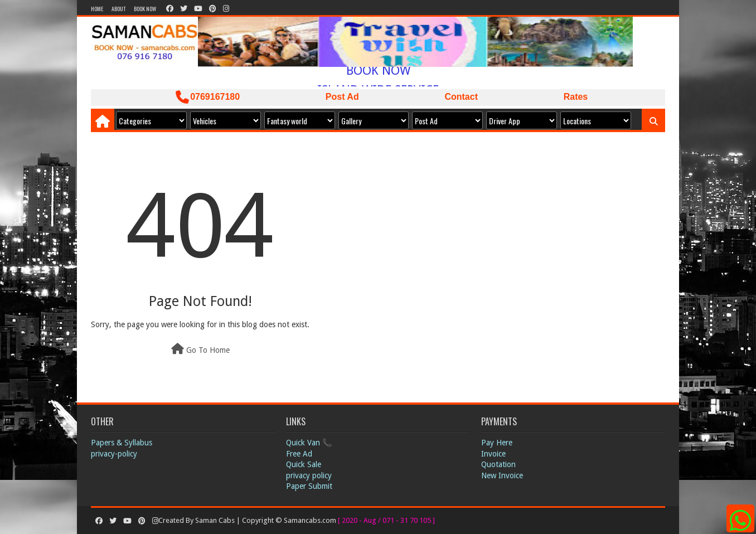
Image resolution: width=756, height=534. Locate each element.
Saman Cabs (216, 520)
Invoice (493, 454)
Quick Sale (304, 464)
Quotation (498, 464)
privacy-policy (114, 454)
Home (97, 9)
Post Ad (342, 97)
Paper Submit (309, 486)
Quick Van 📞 (309, 443)
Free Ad (299, 454)
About (118, 9)
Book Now (145, 9)
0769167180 (207, 97)
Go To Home (200, 349)
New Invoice (502, 475)
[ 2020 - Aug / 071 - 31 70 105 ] (386, 520)
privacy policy (309, 475)
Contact (461, 97)
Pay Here (497, 443)
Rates (576, 97)
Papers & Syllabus (122, 443)
